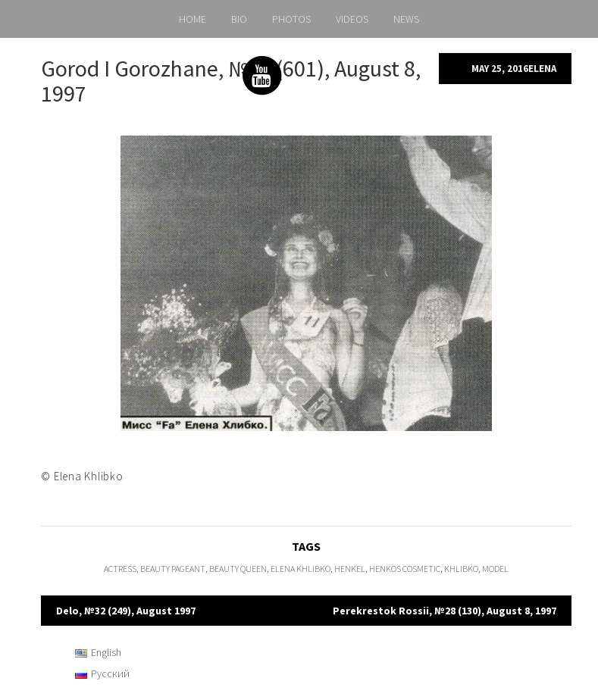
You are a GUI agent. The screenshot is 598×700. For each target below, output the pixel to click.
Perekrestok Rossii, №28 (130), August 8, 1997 (445, 611)
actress (120, 569)
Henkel (350, 569)
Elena (542, 69)
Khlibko (461, 569)
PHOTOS (291, 19)
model (495, 569)
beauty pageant (173, 569)
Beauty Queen (238, 569)
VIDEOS (352, 19)
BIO (239, 19)
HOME (193, 19)
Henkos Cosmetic (405, 569)
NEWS (406, 19)
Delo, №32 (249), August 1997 (126, 611)
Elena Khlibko (301, 569)
